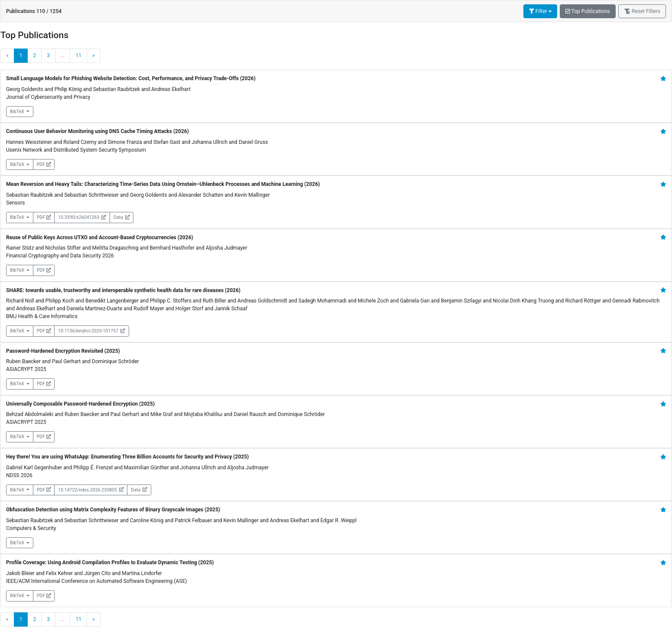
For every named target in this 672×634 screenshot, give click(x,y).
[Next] (94, 56)
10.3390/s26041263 (82, 217)
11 (78, 55)
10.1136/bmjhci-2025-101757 (91, 331)
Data (122, 217)
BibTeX (20, 112)
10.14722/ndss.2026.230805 (91, 490)
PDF (44, 164)
